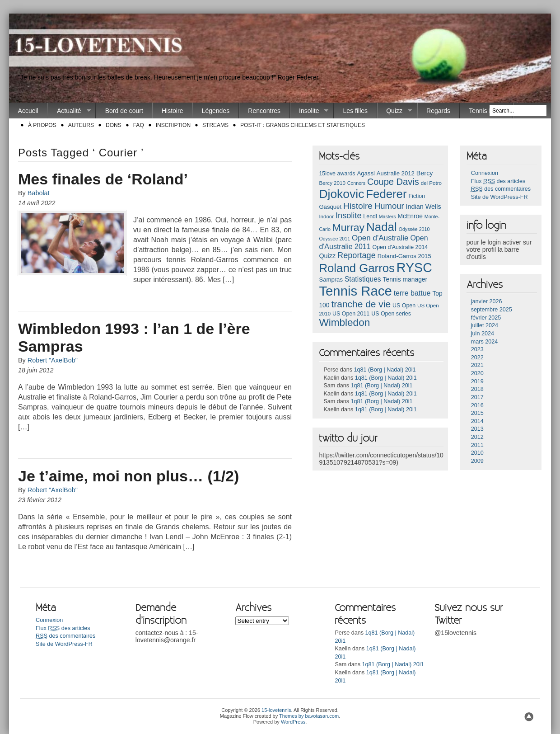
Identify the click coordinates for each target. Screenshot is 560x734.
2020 (477, 373)
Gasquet (330, 207)
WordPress (293, 722)
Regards (438, 111)
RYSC (414, 268)
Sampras (331, 280)
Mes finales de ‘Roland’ (103, 179)
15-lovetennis (276, 710)
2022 (477, 358)
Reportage (357, 255)
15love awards (337, 174)
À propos (42, 125)
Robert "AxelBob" (53, 360)
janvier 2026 (487, 301)
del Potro (431, 183)
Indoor (326, 216)
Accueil (28, 111)
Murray (348, 227)
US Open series (391, 314)
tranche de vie (361, 304)
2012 (477, 437)
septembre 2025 (492, 310)
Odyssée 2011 (334, 239)
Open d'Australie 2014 (400, 247)
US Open (404, 306)
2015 (477, 413)
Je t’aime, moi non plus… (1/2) (128, 476)
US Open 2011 (351, 314)
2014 (477, 421)
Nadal (382, 227)
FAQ (139, 125)
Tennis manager (405, 279)
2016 (477, 405)
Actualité (69, 111)
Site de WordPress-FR (499, 197)
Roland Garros (357, 268)
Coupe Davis (393, 182)
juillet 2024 (485, 325)
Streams (215, 125)
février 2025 (486, 318)
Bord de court (124, 111)
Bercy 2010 (332, 183)
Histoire (172, 111)
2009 (477, 461)
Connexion (485, 173)
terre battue (412, 293)
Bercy (425, 173)
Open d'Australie (380, 238)
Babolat (39, 193)
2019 (477, 381)
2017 (477, 397)
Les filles (355, 111)
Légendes (216, 111)
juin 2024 (483, 334)
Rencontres (264, 111)
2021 (477, 365)
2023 (477, 349)
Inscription (173, 125)
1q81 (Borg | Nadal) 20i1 (385, 370)
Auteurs (81, 125)
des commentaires (501, 189)
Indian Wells (423, 207)
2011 (477, 445)
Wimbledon (344, 322)
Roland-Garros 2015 (404, 256)
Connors (356, 183)
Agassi (366, 173)
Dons (114, 125)
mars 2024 (485, 342)
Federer (386, 194)
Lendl (370, 216)
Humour (389, 206)
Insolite (310, 111)
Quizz (395, 111)
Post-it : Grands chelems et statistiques (303, 125)
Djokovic (341, 194)
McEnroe (410, 216)
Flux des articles (498, 181)
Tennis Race (486, 111)
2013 (477, 429)
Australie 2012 (396, 173)
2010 (477, 453)
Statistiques (363, 279)
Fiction (417, 196)
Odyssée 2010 (414, 229)
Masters (387, 216)
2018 (477, 389)
